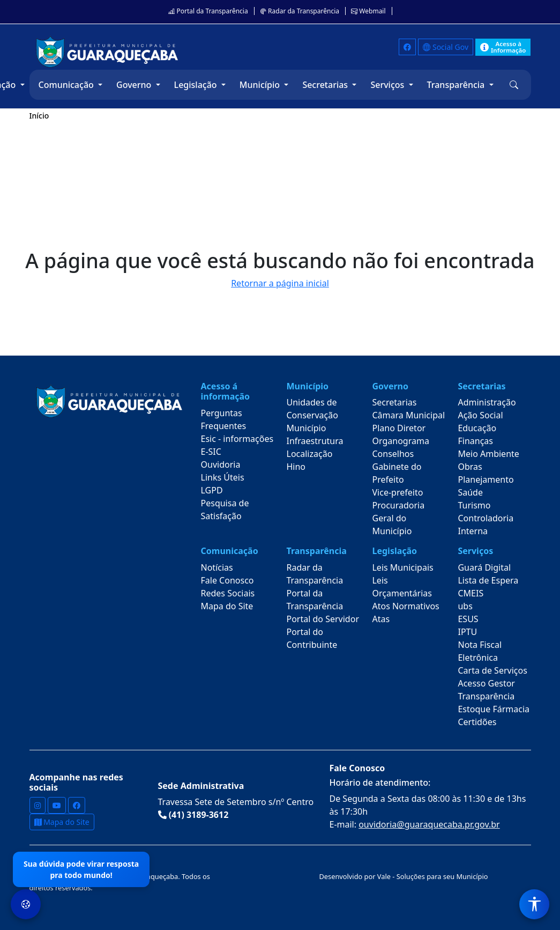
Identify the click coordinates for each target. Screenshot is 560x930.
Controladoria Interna (486, 525)
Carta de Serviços (492, 670)
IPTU (467, 632)
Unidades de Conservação (312, 409)
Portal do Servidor (323, 619)
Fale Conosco (227, 580)
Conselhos (393, 454)
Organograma (400, 441)
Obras (470, 467)
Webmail (368, 11)
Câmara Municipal (408, 415)
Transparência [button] (457, 85)
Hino (296, 467)
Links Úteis (223, 477)
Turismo (474, 505)
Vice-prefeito (397, 492)
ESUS (468, 619)
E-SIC (211, 452)
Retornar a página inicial (280, 283)
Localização (310, 454)
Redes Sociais (228, 593)
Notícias (217, 567)
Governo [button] (135, 85)
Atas (381, 619)
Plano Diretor (399, 428)
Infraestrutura (315, 441)
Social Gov (446, 47)
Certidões (477, 722)
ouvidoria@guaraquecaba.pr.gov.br (429, 824)
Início (39, 116)
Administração (487, 402)
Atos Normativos (405, 606)
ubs (465, 606)
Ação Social (480, 415)
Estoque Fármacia (494, 709)
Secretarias (394, 402)
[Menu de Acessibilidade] (534, 904)
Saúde (470, 492)
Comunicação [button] (67, 85)
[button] (514, 85)
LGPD (212, 490)
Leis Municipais (402, 567)
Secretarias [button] (326, 85)
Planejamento (486, 479)
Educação (477, 428)
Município (307, 428)
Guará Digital (484, 567)
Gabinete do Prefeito (397, 473)
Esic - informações (237, 439)
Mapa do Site (227, 606)
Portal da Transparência (208, 11)
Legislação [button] (197, 85)
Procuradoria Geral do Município (398, 518)
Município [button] (261, 85)
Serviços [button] (388, 85)
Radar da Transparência (300, 11)
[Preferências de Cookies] (26, 904)
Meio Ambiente (488, 454)
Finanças (475, 441)
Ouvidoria (221, 464)
